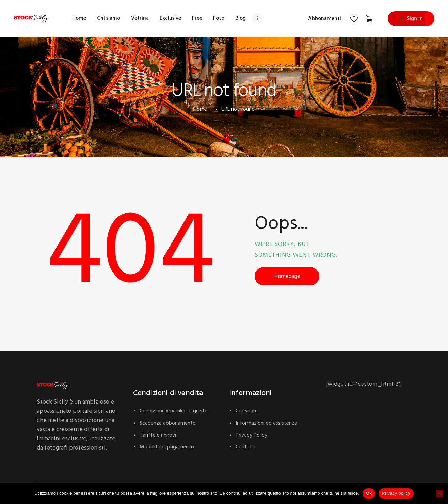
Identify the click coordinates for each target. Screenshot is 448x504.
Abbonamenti (325, 18)
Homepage (287, 276)
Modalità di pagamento (167, 447)
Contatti (245, 447)
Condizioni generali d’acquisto (174, 411)
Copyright (247, 411)
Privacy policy (396, 493)
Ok (369, 493)
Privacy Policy (251, 435)
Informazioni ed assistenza (266, 423)
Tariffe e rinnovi (158, 435)
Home (200, 109)
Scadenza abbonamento (168, 423)
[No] (439, 493)
